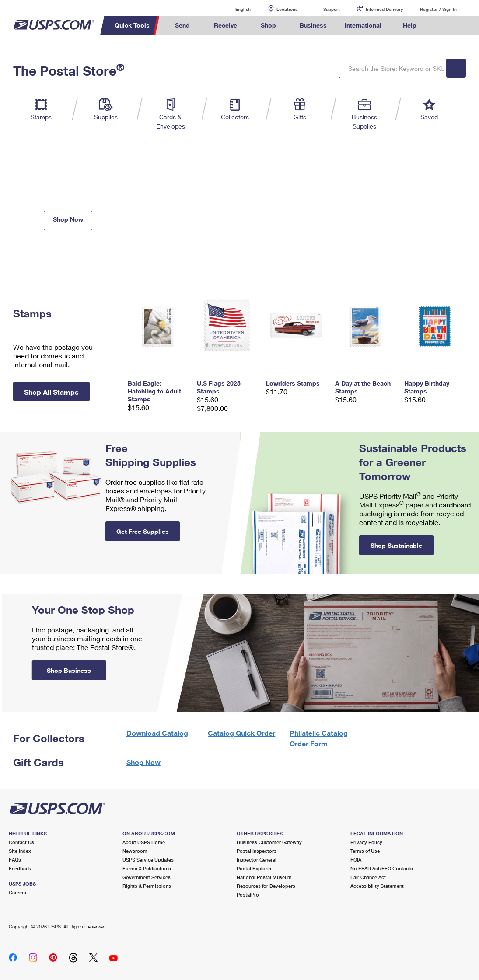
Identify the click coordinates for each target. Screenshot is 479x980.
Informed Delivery (384, 9)
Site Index (20, 851)
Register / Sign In (438, 9)
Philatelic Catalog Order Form (319, 738)
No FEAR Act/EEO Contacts (382, 868)
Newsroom (135, 851)
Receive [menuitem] (226, 25)
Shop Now (68, 219)
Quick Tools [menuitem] (132, 25)
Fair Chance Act (368, 877)
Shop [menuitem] (268, 25)
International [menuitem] (363, 25)
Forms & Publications (147, 868)
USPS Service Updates (148, 860)
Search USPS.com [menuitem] (440, 26)
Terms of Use (365, 851)
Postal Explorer (254, 868)
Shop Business (69, 670)
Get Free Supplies (143, 531)
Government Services (147, 877)
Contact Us (21, 842)
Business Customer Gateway (269, 842)
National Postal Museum (264, 877)
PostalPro (248, 895)
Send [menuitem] (182, 25)
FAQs (15, 860)
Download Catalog (157, 733)
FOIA (356, 860)
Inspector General (257, 860)
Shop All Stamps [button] (51, 392)
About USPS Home (144, 842)
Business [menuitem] (313, 25)
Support (332, 9)
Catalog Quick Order (241, 733)
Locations (287, 9)
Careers (17, 892)
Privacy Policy (366, 842)
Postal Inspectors (257, 851)
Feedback (20, 868)
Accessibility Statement (377, 886)
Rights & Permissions (147, 886)
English (234, 9)
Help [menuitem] (410, 25)
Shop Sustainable (396, 545)
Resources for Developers (266, 886)
